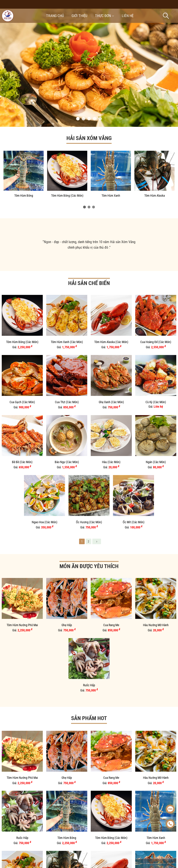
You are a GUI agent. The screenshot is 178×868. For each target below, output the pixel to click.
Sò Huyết (134, 702)
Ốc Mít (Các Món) (134, 371)
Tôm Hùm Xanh (111, 196)
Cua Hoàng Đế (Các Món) (156, 304)
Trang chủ (55, 16)
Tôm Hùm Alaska (155, 196)
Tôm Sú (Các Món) (111, 657)
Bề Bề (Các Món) (22, 349)
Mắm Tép (67, 680)
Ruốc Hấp (89, 459)
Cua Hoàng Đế (156, 558)
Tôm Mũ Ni (45, 702)
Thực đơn (104, 16)
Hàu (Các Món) (111, 349)
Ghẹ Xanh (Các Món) (111, 326)
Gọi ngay (25, 854)
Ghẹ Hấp (67, 436)
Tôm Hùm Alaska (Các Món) (111, 304)
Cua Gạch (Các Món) (22, 326)
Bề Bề (22, 680)
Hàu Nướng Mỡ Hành (156, 436)
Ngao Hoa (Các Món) (45, 371)
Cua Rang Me (111, 436)
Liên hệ (128, 16)
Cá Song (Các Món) (156, 635)
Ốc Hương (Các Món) (89, 371)
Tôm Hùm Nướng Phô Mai (22, 436)
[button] (78, 119)
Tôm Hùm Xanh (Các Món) (67, 304)
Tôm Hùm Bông (24, 196)
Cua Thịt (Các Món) (67, 326)
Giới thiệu (79, 16)
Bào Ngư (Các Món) (67, 349)
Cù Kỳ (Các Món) (156, 326)
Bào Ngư (67, 657)
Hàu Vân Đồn (22, 635)
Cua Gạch (89, 580)
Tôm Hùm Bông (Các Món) (67, 196)
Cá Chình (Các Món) (111, 680)
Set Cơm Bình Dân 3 (22, 657)
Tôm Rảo (156, 657)
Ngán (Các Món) (156, 349)
